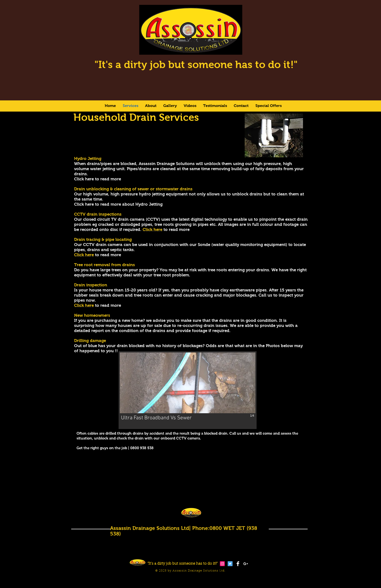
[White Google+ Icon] (246, 564)
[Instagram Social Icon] (222, 564)
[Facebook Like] (255, 580)
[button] (188, 390)
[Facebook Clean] (238, 564)
